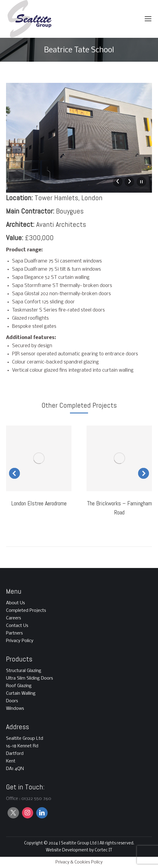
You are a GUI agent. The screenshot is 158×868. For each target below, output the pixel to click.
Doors (12, 701)
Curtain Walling (21, 693)
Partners (14, 633)
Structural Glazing (24, 671)
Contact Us (17, 626)
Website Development (68, 850)
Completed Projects (26, 611)
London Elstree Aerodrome (39, 503)
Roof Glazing (19, 686)
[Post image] (39, 458)
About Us (16, 603)
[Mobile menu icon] (148, 19)
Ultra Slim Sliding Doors (30, 678)
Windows (15, 709)
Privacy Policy (20, 641)
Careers (14, 618)
